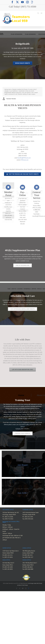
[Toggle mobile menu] (42, 13)
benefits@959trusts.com (24, 158)
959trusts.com (24, 160)
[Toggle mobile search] (38, 13)
